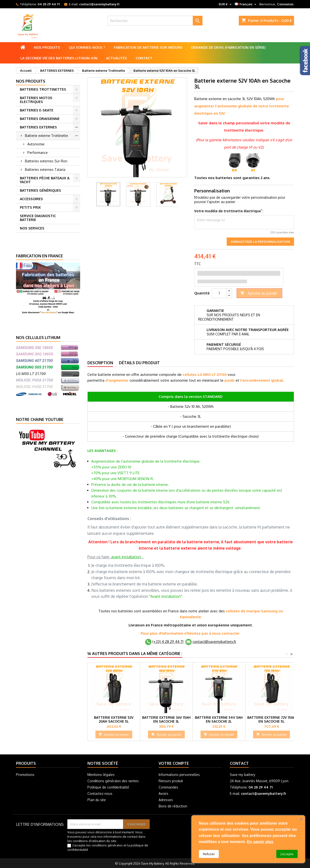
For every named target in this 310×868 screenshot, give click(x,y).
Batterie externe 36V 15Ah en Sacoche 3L (166, 719)
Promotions (25, 775)
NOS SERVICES (32, 228)
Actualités (116, 58)
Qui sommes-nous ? (87, 47)
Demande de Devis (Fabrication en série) (228, 47)
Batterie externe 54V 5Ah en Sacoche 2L (219, 719)
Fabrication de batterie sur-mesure (148, 47)
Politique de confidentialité (108, 787)
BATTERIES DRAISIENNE (40, 119)
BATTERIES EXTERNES (38, 127)
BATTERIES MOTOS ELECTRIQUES (36, 100)
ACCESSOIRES (31, 199)
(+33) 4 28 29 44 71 (168, 642)
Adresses (166, 800)
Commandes (168, 787)
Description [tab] (100, 363)
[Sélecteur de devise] (226, 4)
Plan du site (97, 800)
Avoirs (163, 793)
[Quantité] (219, 293)
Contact (144, 58)
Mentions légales (101, 775)
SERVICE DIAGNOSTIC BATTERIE (38, 218)
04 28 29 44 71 (49, 4)
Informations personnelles (179, 775)
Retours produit (171, 781)
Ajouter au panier (259, 293)
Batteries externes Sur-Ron (46, 161)
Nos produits (47, 47)
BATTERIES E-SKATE (37, 110)
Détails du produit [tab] (139, 363)
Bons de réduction (173, 806)
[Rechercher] (155, 21)
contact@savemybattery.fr (99, 4)
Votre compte (174, 763)
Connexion (285, 4)
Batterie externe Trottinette (46, 136)
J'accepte (287, 854)
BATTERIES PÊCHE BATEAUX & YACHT (45, 180)
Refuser (209, 854)
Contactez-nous (100, 793)
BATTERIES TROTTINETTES (43, 89)
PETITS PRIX (30, 207)
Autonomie (36, 144)
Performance (38, 153)
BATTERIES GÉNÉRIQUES (40, 190)
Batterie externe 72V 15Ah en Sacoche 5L (271, 719)
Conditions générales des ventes (113, 781)
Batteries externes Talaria (45, 170)
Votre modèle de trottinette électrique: (229, 211)
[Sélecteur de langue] (246, 4)
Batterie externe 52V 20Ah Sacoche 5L (114, 719)
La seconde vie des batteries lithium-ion (59, 58)
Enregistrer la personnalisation (260, 242)
